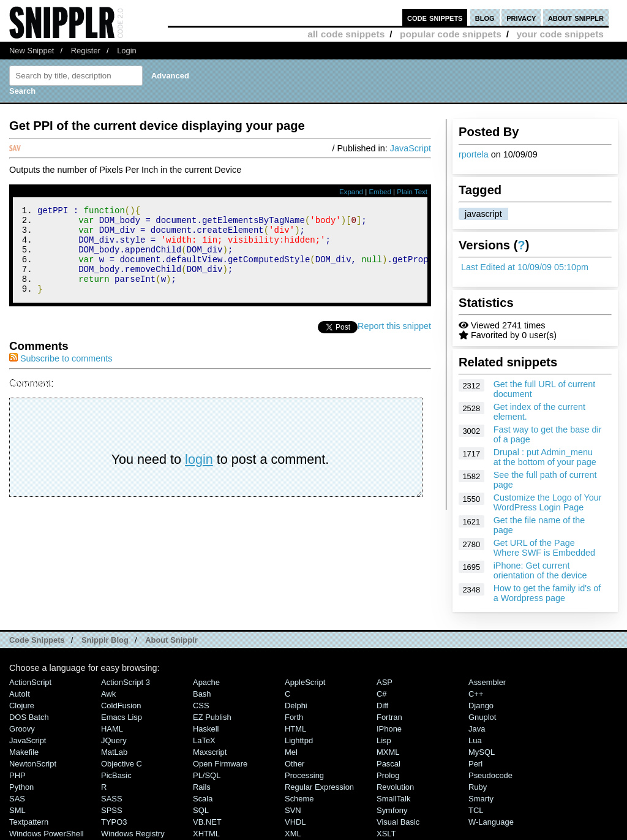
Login (127, 51)
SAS (17, 799)
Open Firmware (220, 764)
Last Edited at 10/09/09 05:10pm (525, 267)
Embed (380, 192)
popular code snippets (451, 34)
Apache (206, 682)
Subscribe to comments (61, 375)
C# (382, 694)
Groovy (22, 729)
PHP (17, 775)
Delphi (296, 706)
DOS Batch (29, 717)
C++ (476, 694)
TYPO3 (114, 822)
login (199, 476)
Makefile (24, 752)
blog (485, 17)
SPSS (112, 810)
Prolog (388, 775)
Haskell (206, 729)
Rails (202, 787)
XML (293, 834)
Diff (382, 706)
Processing (304, 775)
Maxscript (210, 752)
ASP (385, 682)
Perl (475, 764)
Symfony (392, 810)
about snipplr (576, 17)
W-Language (491, 822)
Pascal (389, 764)
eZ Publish (212, 717)
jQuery (114, 740)
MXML (388, 752)
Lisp (384, 740)
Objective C (122, 764)
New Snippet (32, 51)
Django (481, 706)
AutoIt (20, 694)
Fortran (389, 717)
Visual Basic (398, 822)
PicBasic (116, 775)
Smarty (481, 799)
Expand (351, 192)
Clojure (22, 706)
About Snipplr (171, 640)
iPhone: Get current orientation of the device (540, 570)
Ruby (478, 787)
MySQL (482, 752)
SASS (112, 799)
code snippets (435, 17)
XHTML (206, 834)
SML (17, 810)
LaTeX (204, 740)
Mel (291, 752)
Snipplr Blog (105, 640)
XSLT (386, 834)
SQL (201, 810)
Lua (475, 740)
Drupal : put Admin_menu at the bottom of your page (545, 457)
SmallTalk (393, 799)
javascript (483, 214)
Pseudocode (490, 775)
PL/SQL (207, 775)
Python (21, 787)
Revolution (395, 787)
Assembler (487, 682)
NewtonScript (33, 764)
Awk (108, 694)
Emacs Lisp (122, 717)
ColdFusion (121, 706)
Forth (294, 717)
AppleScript (305, 682)
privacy (521, 17)
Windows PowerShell (47, 834)
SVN (293, 810)
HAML (112, 729)
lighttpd (299, 740)
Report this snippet (394, 342)
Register (86, 51)
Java (477, 729)
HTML (295, 729)
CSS (201, 706)
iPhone (389, 729)
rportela (474, 154)
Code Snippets (37, 640)
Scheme (299, 799)
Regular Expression (319, 787)
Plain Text (412, 192)
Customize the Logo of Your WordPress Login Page (548, 502)
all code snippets (346, 34)
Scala (203, 799)
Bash (202, 694)
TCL (476, 810)
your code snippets (560, 34)
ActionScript (30, 682)
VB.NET (207, 822)
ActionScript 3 (126, 682)
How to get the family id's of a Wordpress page (547, 593)
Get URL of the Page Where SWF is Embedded (544, 548)
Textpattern (29, 822)
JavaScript (411, 148)
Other (295, 764)
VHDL (295, 822)
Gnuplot (482, 717)
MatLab (114, 752)
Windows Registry (133, 834)
